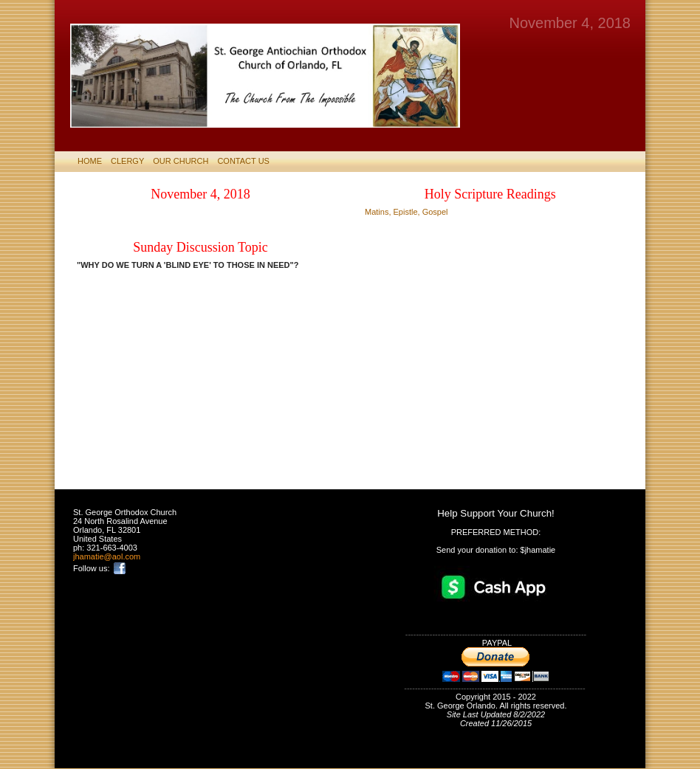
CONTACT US (243, 161)
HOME (90, 161)
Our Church (181, 161)
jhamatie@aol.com (107, 556)
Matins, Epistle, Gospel (406, 212)
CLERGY (127, 161)
